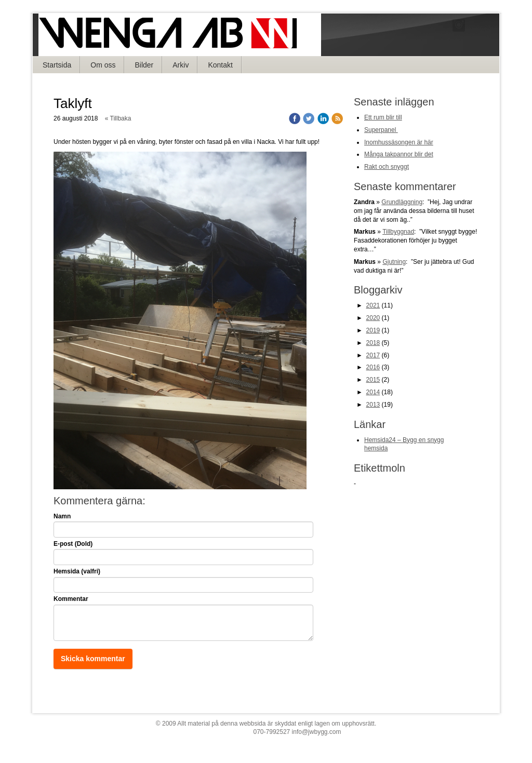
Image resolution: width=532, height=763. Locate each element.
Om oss (103, 65)
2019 (373, 330)
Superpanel (381, 130)
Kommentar (71, 599)
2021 (373, 305)
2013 (373, 405)
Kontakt (220, 65)
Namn (62, 516)
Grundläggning (402, 202)
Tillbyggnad (398, 232)
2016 (373, 367)
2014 (373, 392)
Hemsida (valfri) (77, 571)
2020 (373, 318)
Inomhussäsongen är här (399, 142)
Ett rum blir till (383, 117)
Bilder (144, 65)
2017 (373, 355)
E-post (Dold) (73, 544)
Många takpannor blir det (399, 154)
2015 (373, 380)
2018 (373, 343)
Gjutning (394, 262)
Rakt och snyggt (387, 167)
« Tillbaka (118, 118)
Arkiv (181, 65)
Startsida (57, 65)
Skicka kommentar (93, 659)
